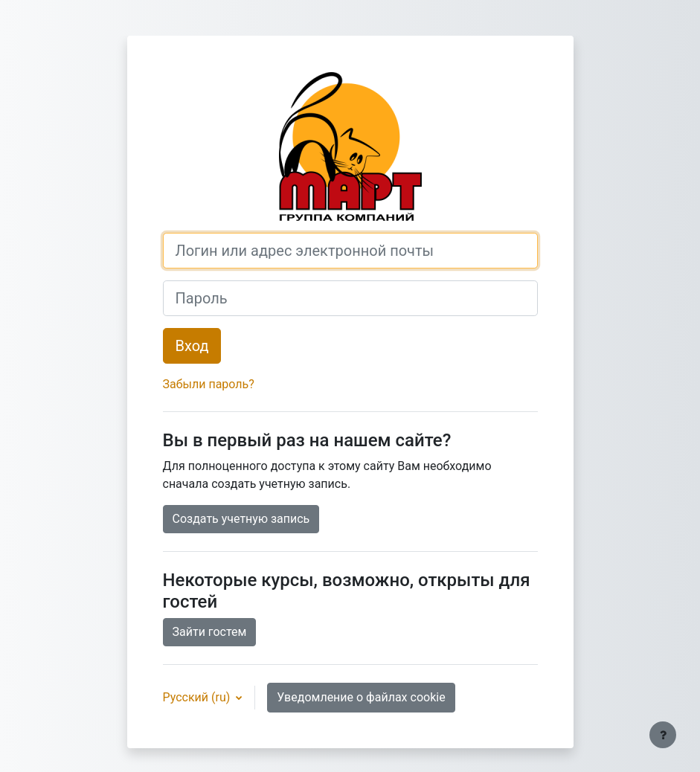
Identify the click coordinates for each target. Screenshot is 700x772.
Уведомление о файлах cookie (361, 697)
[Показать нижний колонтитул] (663, 735)
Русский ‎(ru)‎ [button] (198, 697)
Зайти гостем (210, 632)
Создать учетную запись (241, 519)
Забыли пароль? (209, 384)
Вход (192, 346)
